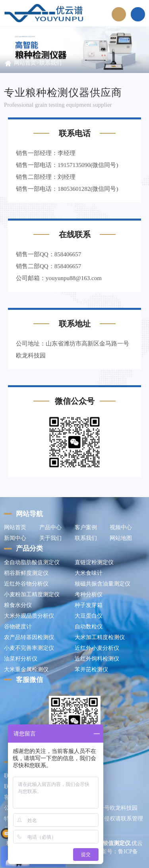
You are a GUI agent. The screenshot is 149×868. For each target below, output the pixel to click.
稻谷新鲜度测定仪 (26, 573)
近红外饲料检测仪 (97, 659)
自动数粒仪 (89, 627)
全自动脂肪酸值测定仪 (32, 562)
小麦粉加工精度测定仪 (32, 594)
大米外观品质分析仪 (29, 616)
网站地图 (121, 538)
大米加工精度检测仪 (100, 637)
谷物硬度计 (18, 627)
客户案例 (86, 527)
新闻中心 (15, 538)
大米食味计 (89, 573)
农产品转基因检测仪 (29, 637)
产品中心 (50, 527)
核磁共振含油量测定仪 (103, 584)
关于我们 (50, 538)
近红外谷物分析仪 (26, 584)
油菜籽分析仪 (21, 659)
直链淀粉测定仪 (94, 562)
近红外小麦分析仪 (97, 648)
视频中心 (121, 527)
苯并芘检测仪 (91, 669)
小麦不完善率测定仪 (29, 648)
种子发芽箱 (89, 605)
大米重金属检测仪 (26, 669)
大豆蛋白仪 (89, 616)
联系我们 (50, 63)
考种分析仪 (89, 594)
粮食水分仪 (18, 605)
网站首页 (25, 63)
